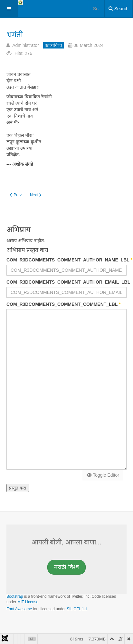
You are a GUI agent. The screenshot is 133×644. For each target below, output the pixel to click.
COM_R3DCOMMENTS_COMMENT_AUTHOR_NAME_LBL (66, 260)
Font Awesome (19, 609)
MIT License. (28, 602)
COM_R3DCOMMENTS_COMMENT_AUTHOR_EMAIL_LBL (66, 282)
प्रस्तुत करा (18, 488)
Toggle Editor (103, 475)
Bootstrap (15, 596)
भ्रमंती (15, 35)
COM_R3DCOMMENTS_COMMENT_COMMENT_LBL (63, 304)
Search (119, 9)
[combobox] (96, 9)
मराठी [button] (66, 567)
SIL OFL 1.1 (77, 609)
